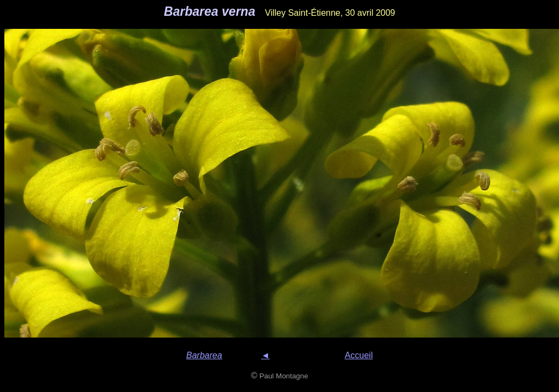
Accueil (359, 355)
